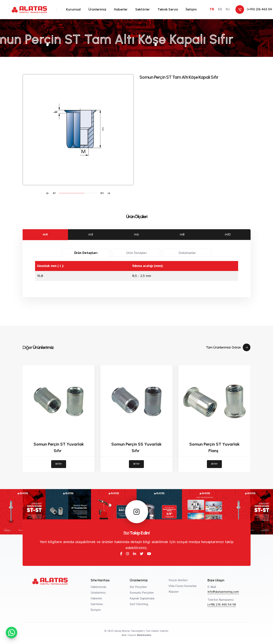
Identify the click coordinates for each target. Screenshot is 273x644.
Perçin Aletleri (178, 580)
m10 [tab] (228, 234)
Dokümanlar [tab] (187, 253)
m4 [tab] (45, 234)
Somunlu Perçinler (142, 593)
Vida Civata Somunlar (183, 586)
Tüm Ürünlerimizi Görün (228, 347)
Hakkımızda (98, 587)
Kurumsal (73, 9)
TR (212, 9)
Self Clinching (139, 604)
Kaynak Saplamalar (142, 598)
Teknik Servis (168, 9)
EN (220, 9)
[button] (52, 193)
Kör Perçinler (138, 587)
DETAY (59, 464)
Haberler (121, 9)
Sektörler (143, 9)
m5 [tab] (91, 234)
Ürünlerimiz (97, 9)
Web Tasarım (129, 635)
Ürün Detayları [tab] (86, 253)
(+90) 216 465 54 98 (222, 605)
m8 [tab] (182, 234)
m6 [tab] (136, 234)
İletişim (191, 9)
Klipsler (174, 592)
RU (228, 9)
